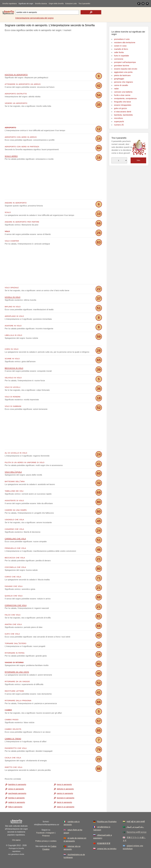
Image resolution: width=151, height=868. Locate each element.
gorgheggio (119, 79)
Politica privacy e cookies (46, 841)
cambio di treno (13, 738)
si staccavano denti (123, 112)
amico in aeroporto (16, 789)
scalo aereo (11, 156)
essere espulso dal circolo (126, 69)
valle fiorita (119, 52)
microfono (118, 118)
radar (116, 89)
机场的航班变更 (104, 843)
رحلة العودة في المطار (135, 827)
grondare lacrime (122, 66)
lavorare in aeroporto (66, 798)
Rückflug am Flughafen (107, 821)
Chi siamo (16, 840)
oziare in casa (120, 46)
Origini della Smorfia (56, 4)
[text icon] (91, 12)
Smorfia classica (41, 4)
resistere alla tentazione (125, 43)
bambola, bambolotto (123, 115)
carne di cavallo (121, 85)
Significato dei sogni (26, 4)
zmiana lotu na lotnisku (107, 849)
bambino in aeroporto (17, 784)
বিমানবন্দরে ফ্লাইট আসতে (137, 832)
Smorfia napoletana (9, 4)
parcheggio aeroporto (17, 793)
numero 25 (119, 125)
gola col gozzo (121, 108)
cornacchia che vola (16, 605)
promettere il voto (122, 39)
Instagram (50, 833)
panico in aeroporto (65, 793)
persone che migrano (124, 82)
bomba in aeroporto (16, 798)
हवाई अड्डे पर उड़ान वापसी (136, 821)
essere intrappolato (123, 105)
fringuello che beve (123, 102)
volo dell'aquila (13, 472)
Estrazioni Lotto (71, 4)
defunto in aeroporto (65, 789)
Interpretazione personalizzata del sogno (34, 18)
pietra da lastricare (122, 75)
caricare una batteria (123, 92)
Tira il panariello (84, 4)
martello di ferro (121, 49)
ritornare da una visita (17, 672)
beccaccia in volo (14, 368)
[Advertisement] (53, 52)
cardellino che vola (15, 538)
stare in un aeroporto (66, 807)
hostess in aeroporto (16, 74)
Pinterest (46, 836)
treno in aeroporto (64, 784)
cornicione (119, 59)
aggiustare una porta (123, 72)
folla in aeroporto (15, 807)
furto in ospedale (122, 56)
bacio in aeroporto (64, 802)
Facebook (40, 833)
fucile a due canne (122, 95)
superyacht (119, 122)
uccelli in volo (13, 297)
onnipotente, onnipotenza (125, 98)
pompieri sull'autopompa (125, 62)
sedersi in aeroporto (17, 802)
